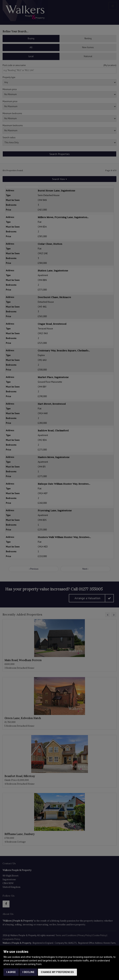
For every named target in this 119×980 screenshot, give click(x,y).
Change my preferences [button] (57, 972)
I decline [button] (28, 972)
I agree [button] (11, 972)
